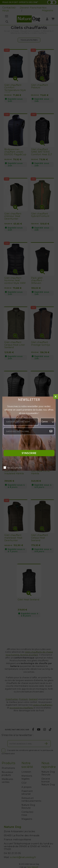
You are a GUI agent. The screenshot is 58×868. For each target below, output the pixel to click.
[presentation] (27, 443)
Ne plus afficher (15, 468)
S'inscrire (29, 453)
